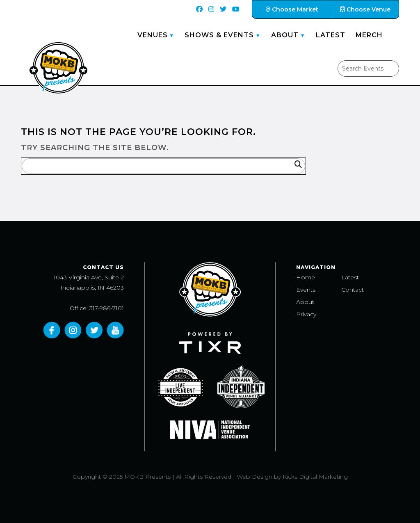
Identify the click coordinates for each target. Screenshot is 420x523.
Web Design (255, 477)
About (285, 35)
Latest (331, 35)
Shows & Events (219, 35)
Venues (153, 35)
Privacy (306, 314)
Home (306, 277)
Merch (369, 35)
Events (306, 290)
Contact (353, 290)
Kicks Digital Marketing (315, 477)
